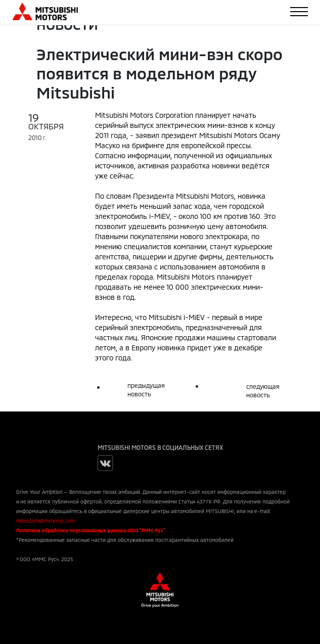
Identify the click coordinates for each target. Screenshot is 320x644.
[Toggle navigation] (299, 12)
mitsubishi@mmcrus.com (45, 521)
